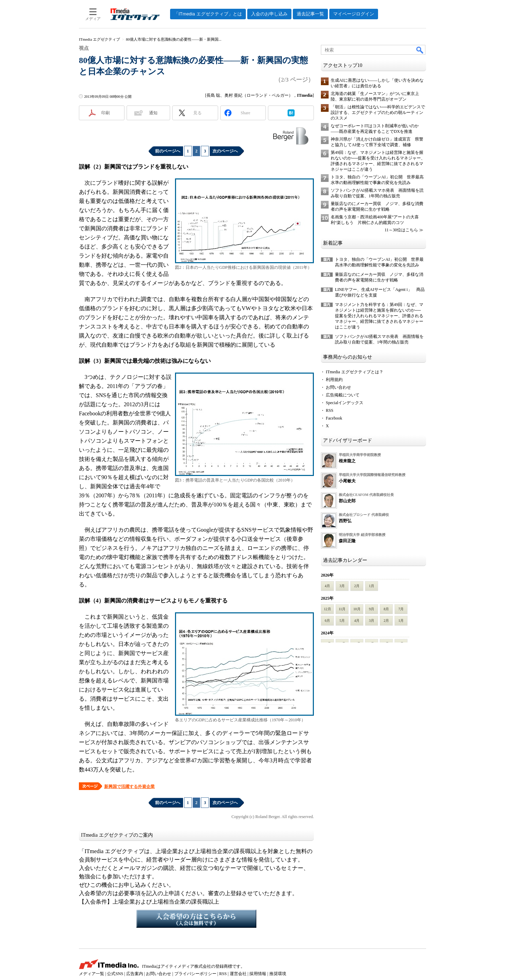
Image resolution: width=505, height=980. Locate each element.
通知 (153, 113)
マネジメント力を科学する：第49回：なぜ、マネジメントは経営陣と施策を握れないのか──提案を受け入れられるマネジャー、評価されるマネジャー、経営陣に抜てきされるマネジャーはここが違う (379, 316)
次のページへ (225, 151)
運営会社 (238, 974)
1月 (372, 586)
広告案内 (135, 974)
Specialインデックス (345, 403)
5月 (342, 621)
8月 (386, 609)
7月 (401, 609)
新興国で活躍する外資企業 (129, 787)
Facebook (334, 418)
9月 (372, 609)
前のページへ (168, 151)
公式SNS (115, 974)
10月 (357, 609)
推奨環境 (278, 974)
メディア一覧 (92, 974)
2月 (357, 586)
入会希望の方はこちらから (196, 919)
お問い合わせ (338, 387)
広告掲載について (343, 395)
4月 (327, 586)
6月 (327, 621)
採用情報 (258, 974)
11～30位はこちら (401, 230)
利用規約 (334, 380)
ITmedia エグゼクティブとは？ (355, 372)
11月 (342, 609)
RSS (329, 410)
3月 (342, 586)
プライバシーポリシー (195, 974)
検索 (420, 50)
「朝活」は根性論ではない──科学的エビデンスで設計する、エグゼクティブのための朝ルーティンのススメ (378, 113)
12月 (328, 609)
